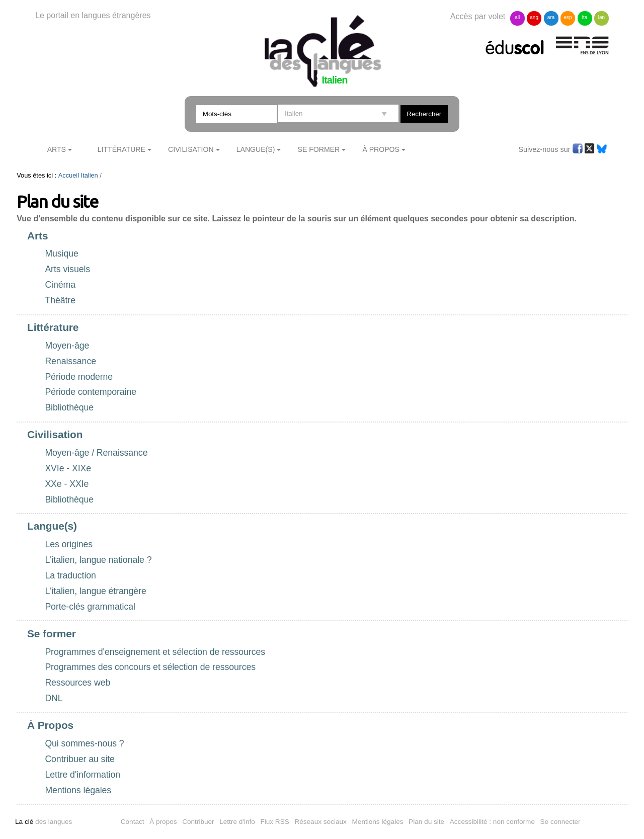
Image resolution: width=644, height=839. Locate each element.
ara (551, 17)
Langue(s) (256, 149)
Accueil (69, 175)
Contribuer (198, 822)
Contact (133, 822)
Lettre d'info (237, 822)
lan (601, 17)
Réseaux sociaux (320, 822)
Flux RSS (274, 822)
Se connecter (560, 822)
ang (534, 17)
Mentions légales (378, 822)
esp (568, 17)
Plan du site (426, 822)
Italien (90, 175)
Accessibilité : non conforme (492, 822)
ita (585, 17)
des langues (44, 822)
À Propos (381, 149)
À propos (163, 822)
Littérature (122, 149)
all (517, 17)
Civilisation (191, 149)
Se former (319, 149)
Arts (57, 149)
